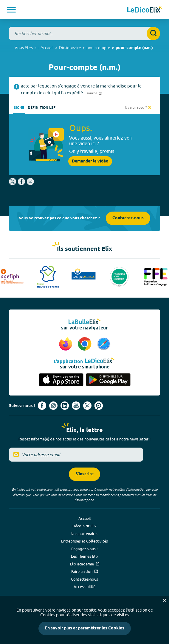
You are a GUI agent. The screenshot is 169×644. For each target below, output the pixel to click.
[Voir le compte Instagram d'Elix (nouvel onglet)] (53, 406)
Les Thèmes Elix (85, 556)
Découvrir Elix (84, 526)
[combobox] (84, 33)
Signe (19, 108)
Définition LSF (42, 108)
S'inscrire (84, 474)
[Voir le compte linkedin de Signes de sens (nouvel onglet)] (65, 406)
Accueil (47, 48)
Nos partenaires (84, 534)
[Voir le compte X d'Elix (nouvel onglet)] (87, 406)
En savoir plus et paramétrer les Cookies (85, 628)
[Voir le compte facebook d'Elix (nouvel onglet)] (42, 406)
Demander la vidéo (90, 161)
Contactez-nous (128, 218)
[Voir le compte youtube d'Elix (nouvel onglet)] (76, 406)
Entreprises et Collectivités (84, 541)
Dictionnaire (70, 48)
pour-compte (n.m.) (134, 48)
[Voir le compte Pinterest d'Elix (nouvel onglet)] (99, 406)
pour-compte (98, 48)
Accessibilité (84, 587)
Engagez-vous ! (84, 549)
